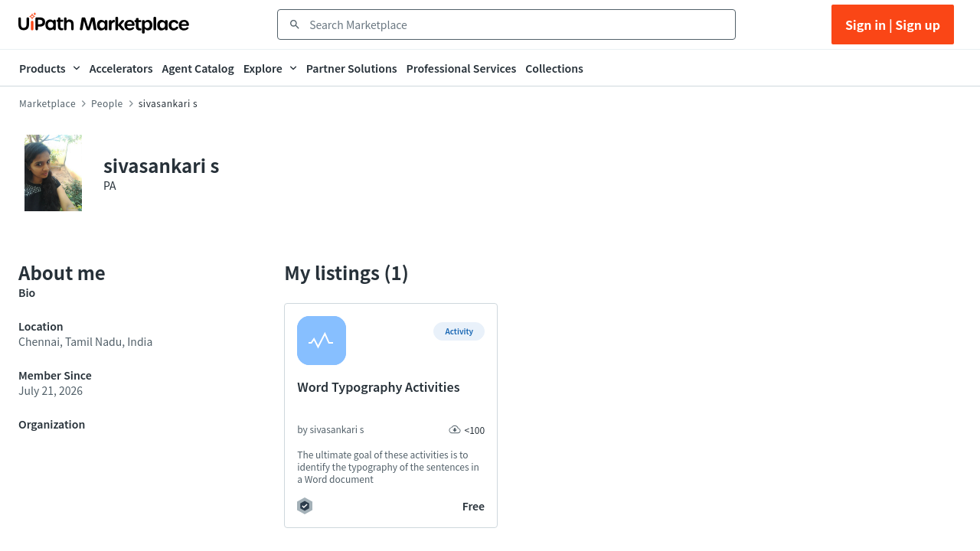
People (107, 103)
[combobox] (517, 24)
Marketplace (47, 103)
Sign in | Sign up (893, 24)
